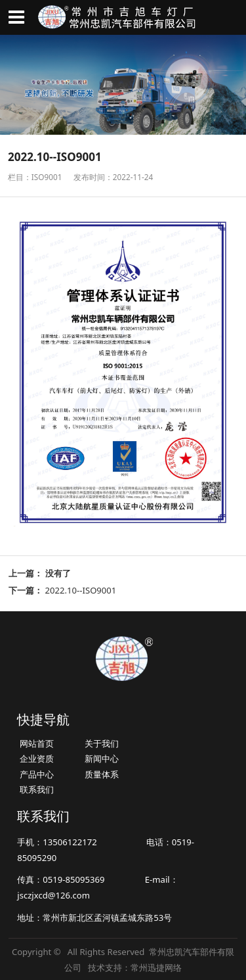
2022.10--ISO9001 (81, 590)
